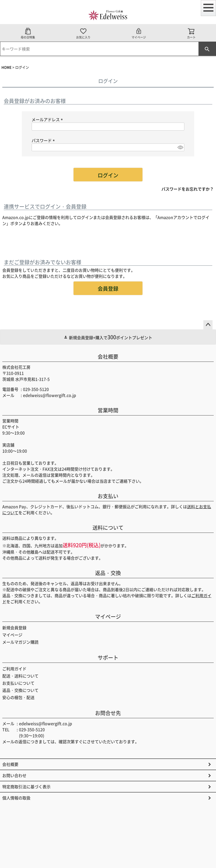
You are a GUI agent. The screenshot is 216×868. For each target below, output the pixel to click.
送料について (108, 527)
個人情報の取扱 (16, 798)
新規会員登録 (14, 628)
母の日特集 (28, 33)
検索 (207, 49)
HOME (6, 67)
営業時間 (108, 410)
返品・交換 (108, 573)
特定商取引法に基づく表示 (26, 787)
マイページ (139, 33)
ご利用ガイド (14, 669)
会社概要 (108, 356)
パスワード (44, 140)
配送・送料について (20, 676)
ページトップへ (208, 325)
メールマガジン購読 (20, 642)
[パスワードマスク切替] (180, 147)
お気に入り (83, 33)
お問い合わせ (14, 775)
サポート (108, 657)
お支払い (108, 496)
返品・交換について (20, 690)
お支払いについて (18, 683)
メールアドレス (48, 119)
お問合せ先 (108, 713)
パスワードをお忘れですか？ (188, 189)
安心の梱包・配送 (18, 697)
